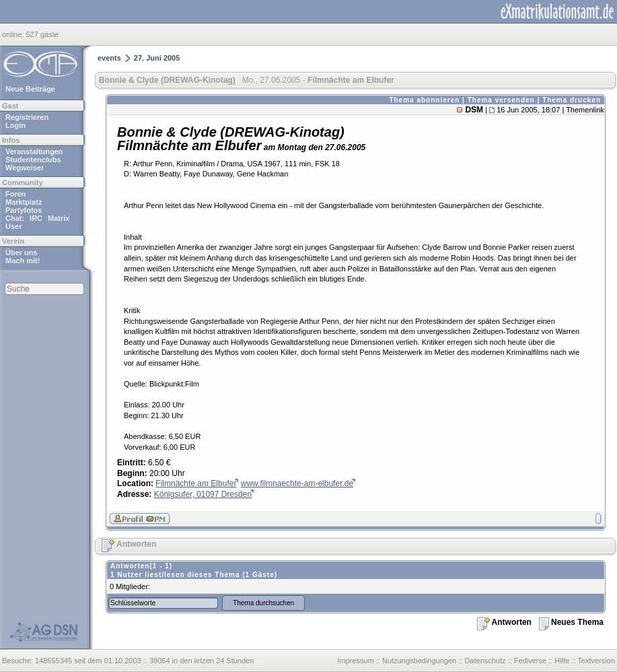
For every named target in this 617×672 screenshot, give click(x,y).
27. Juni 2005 (157, 58)
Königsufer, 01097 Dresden (203, 494)
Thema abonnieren (424, 100)
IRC (36, 218)
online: (14, 34)
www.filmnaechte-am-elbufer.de (297, 483)
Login (15, 125)
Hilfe (562, 661)
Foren (16, 194)
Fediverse (530, 661)
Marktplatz (24, 202)
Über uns (22, 253)
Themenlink (585, 110)
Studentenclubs (33, 160)
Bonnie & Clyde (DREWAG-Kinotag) (167, 80)
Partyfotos (24, 210)
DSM (474, 110)
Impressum (355, 661)
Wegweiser (25, 168)
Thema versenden (501, 100)
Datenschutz (485, 661)
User (13, 226)
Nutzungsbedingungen (419, 661)
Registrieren (27, 117)
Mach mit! (23, 261)
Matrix (59, 218)
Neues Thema (571, 622)
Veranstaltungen (34, 152)
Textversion (596, 661)
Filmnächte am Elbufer (196, 483)
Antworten (129, 544)
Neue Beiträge (30, 89)
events (109, 58)
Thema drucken (572, 100)
